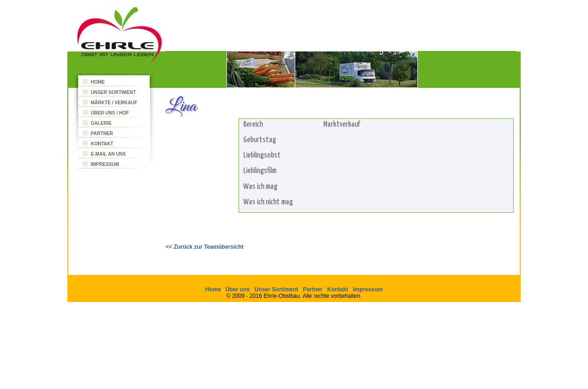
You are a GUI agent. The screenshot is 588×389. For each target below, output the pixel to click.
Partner (313, 289)
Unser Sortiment (277, 289)
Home (213, 289)
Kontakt (338, 289)
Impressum (368, 289)
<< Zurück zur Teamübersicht (205, 247)
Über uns (238, 289)
